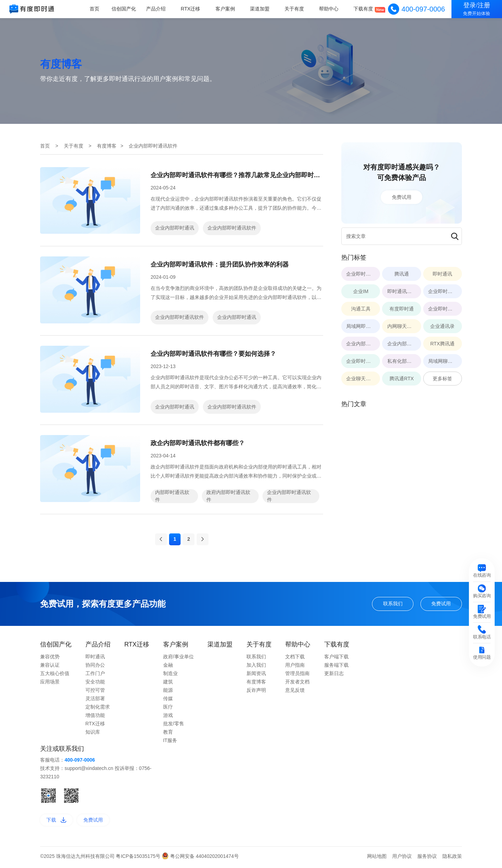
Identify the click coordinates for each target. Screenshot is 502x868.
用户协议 (402, 859)
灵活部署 (95, 701)
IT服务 (170, 743)
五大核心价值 (55, 676)
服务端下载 (336, 668)
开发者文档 (297, 684)
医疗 (168, 710)
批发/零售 (174, 726)
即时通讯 (95, 659)
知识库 (93, 735)
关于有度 (295, 9)
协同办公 (95, 668)
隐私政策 (452, 859)
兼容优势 (50, 659)
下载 (56, 822)
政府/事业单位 (178, 659)
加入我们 (256, 668)
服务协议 (427, 859)
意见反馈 (295, 693)
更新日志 (334, 676)
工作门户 (95, 676)
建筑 (168, 684)
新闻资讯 (256, 676)
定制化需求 (98, 710)
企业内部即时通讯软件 (232, 228)
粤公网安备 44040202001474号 (200, 859)
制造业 (170, 676)
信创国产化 (126, 9)
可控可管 (95, 693)
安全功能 (95, 684)
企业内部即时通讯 (175, 228)
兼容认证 (50, 668)
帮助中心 (329, 9)
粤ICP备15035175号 (139, 859)
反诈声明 (256, 693)
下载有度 (364, 9)
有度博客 (107, 146)
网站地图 (377, 859)
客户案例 (226, 9)
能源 (168, 693)
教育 (168, 735)
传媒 (168, 701)
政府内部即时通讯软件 (228, 496)
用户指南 (295, 668)
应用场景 (50, 684)
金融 (168, 668)
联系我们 (393, 606)
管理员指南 (297, 676)
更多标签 (442, 379)
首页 (96, 9)
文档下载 (295, 659)
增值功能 (95, 718)
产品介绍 (158, 9)
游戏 (168, 718)
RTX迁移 (192, 9)
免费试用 (402, 197)
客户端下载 (336, 659)
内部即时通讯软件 (172, 496)
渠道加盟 (260, 9)
